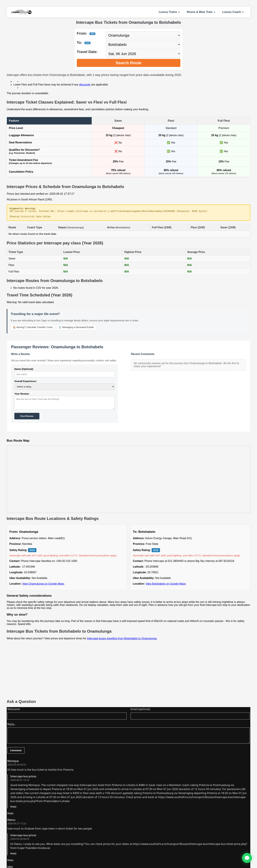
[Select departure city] (143, 35)
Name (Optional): (24, 371)
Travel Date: (87, 52)
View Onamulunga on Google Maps (43, 586)
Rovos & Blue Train (200, 12)
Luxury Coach (232, 12)
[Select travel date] (143, 54)
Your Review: (22, 396)
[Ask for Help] (247, 858)
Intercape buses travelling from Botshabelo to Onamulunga (122, 640)
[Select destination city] (143, 45)
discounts (85, 85)
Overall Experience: (26, 383)
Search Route (128, 63)
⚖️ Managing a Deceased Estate (76, 329)
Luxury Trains (168, 12)
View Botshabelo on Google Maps (166, 586)
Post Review (27, 418)
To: (84, 43)
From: (86, 33)
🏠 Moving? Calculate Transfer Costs (33, 329)
